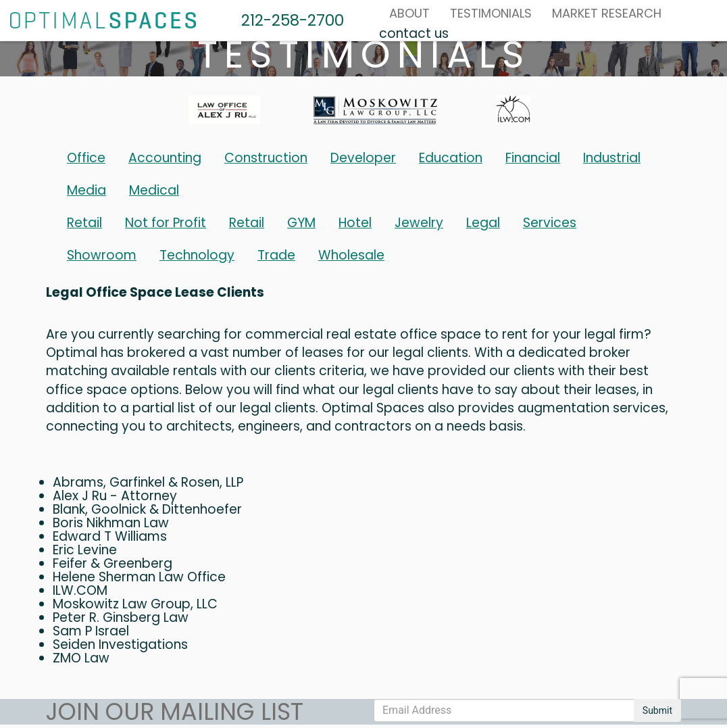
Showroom (102, 255)
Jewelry (419, 223)
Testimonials (491, 13)
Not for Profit (166, 223)
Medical (154, 190)
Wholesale (351, 255)
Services (550, 223)
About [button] (409, 13)
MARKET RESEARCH (607, 13)
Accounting (165, 158)
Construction (266, 158)
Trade (276, 255)
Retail (84, 223)
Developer (363, 158)
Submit (657, 710)
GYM (301, 223)
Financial (533, 158)
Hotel (355, 223)
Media (86, 190)
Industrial (612, 158)
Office (86, 158)
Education (451, 158)
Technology (197, 255)
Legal (483, 223)
